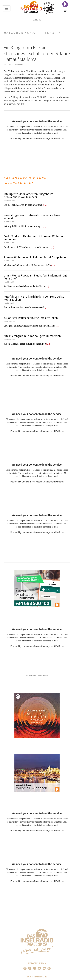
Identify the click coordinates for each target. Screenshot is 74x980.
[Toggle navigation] (6, 8)
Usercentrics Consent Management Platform (43, 138)
